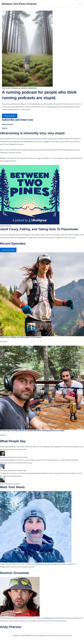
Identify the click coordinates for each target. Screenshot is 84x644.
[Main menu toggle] (80, 4)
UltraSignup (39, 564)
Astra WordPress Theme (63, 635)
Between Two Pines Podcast (19, 4)
